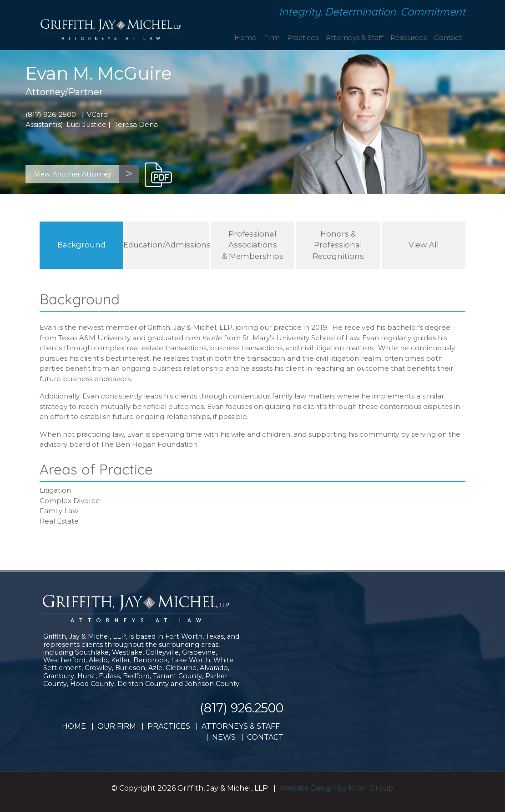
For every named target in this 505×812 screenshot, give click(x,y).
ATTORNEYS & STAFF (241, 726)
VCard (97, 114)
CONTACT (265, 737)
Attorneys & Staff (354, 38)
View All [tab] (424, 245)
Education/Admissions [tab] (167, 245)
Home (245, 38)
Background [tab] (81, 245)
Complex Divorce (70, 501)
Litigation (55, 490)
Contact (448, 38)
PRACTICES (169, 726)
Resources (409, 38)
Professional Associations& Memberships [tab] (253, 245)
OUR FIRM (117, 726)
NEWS (224, 737)
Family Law (59, 511)
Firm (272, 38)
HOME (74, 726)
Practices (303, 38)
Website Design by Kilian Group (336, 788)
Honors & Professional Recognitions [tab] (338, 245)
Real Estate (59, 521)
